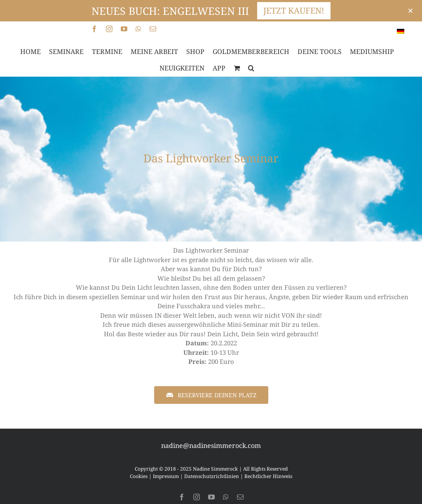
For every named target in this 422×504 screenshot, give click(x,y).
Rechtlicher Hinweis (268, 476)
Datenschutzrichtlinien (212, 476)
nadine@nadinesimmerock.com (211, 445)
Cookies (139, 476)
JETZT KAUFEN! (294, 11)
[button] (251, 68)
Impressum (166, 476)
